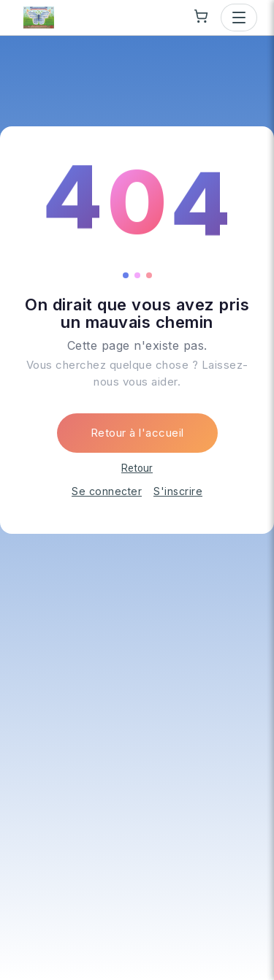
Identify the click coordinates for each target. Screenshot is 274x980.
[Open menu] (239, 18)
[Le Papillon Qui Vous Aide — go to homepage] (39, 18)
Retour (137, 468)
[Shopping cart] (201, 16)
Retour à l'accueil (137, 433)
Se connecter (107, 491)
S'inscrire (178, 491)
